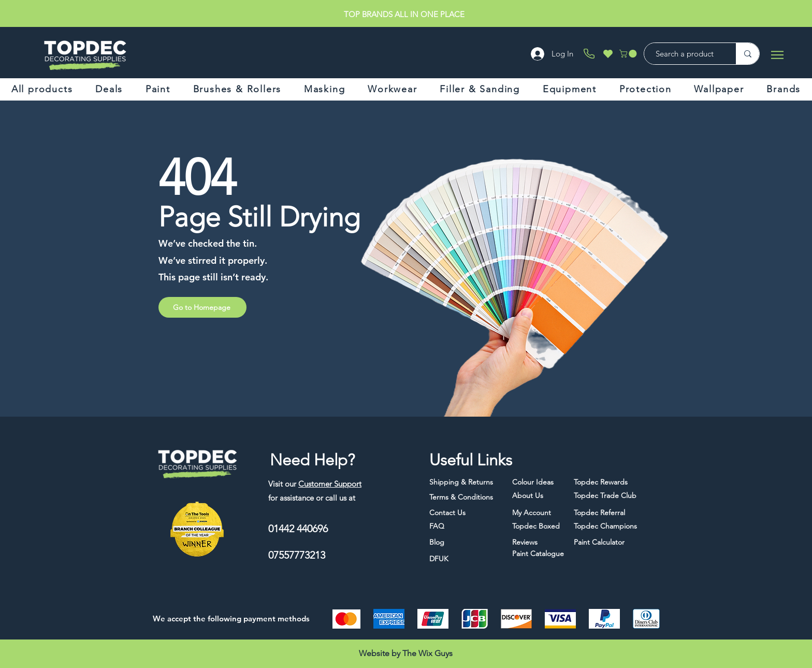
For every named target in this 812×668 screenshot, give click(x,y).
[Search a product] (685, 54)
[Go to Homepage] (202, 307)
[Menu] (777, 55)
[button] (629, 54)
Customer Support (330, 484)
